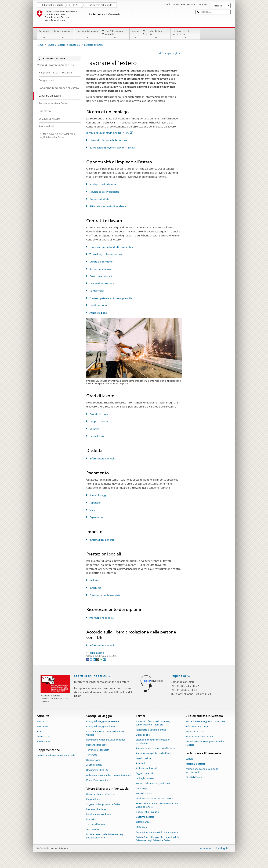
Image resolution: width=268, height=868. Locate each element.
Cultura (189, 759)
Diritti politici (143, 735)
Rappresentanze (63, 34)
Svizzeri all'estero (96, 824)
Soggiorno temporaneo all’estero (104, 804)
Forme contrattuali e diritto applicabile (111, 247)
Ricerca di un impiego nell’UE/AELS (109, 133)
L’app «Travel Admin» (97, 780)
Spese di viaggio (99, 495)
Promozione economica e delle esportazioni (202, 771)
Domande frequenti (97, 745)
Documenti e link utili (98, 770)
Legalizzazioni (144, 758)
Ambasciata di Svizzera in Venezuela (56, 756)
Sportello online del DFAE (92, 676)
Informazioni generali (102, 459)
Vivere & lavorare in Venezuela (115, 34)
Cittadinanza (143, 822)
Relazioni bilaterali (196, 764)
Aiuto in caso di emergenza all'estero (155, 748)
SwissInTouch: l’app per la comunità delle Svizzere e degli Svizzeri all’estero (158, 839)
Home (40, 45)
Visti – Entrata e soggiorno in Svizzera (205, 721)
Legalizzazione (98, 305)
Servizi (135, 34)
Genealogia (142, 789)
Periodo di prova (99, 414)
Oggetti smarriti (144, 773)
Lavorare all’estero (96, 809)
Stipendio (95, 503)
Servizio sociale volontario (104, 192)
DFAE (76, 5)
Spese (93, 510)
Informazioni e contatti (198, 726)
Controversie (97, 291)
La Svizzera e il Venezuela (185, 34)
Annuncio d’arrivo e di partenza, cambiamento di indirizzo (153, 723)
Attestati (140, 763)
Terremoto (92, 755)
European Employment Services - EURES (112, 148)
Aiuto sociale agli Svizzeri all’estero (155, 753)
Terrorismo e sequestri (98, 750)
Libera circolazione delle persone (108, 140)
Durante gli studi (99, 199)
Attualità (44, 34)
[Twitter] (91, 659)
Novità (40, 721)
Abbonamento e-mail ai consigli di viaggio (109, 775)
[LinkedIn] (95, 659)
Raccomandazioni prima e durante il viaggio (105, 733)
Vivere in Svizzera (195, 731)
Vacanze (94, 429)
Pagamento (96, 517)
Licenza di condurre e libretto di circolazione (153, 742)
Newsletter (42, 726)
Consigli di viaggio (87, 34)
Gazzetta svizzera (145, 817)
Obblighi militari (145, 778)
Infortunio (95, 588)
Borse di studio (144, 794)
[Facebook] (88, 659)
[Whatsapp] (101, 659)
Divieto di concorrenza (102, 284)
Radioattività (93, 760)
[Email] (104, 659)
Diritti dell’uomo (194, 777)
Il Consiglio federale (53, 5)
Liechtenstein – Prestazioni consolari (155, 798)
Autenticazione (98, 313)
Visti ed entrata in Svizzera (156, 34)
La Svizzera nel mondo (100, 5)
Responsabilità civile (101, 269)
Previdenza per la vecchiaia (105, 595)
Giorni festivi (96, 436)
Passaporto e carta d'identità (151, 730)
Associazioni (93, 829)
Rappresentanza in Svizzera (101, 794)
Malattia (94, 580)
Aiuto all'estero (94, 765)
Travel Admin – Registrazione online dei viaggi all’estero (157, 805)
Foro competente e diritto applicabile (111, 298)
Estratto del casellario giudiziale (153, 783)
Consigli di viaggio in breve (101, 726)
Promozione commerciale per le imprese (157, 832)
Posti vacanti (43, 742)
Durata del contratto (101, 262)
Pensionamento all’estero (100, 814)
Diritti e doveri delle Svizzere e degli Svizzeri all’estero (105, 836)
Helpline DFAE (180, 676)
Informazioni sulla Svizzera (200, 737)
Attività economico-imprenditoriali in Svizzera (205, 743)
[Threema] (98, 659)
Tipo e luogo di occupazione (106, 254)
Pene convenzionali (100, 276)
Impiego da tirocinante (102, 184)
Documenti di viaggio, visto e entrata (106, 740)
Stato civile (142, 827)
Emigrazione (93, 799)
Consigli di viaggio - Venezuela (103, 721)
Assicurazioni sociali (146, 768)
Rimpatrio (92, 819)
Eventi (40, 731)
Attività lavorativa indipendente (108, 206)
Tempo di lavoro (98, 421)
